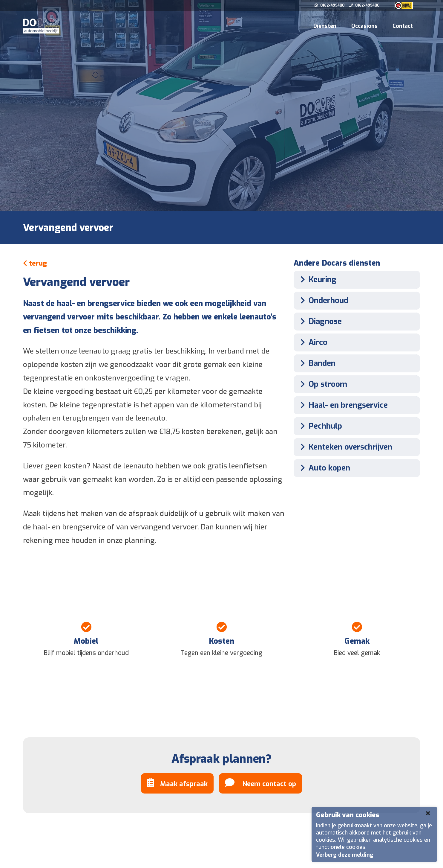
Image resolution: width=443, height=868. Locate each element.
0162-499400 (330, 5)
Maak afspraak (177, 783)
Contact (403, 26)
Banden (316, 363)
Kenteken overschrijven (344, 447)
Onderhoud (322, 300)
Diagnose (319, 321)
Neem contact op (260, 783)
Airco (312, 342)
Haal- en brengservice (342, 405)
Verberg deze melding (345, 855)
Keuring (316, 280)
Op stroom (322, 384)
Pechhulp (319, 426)
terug (35, 263)
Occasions (364, 26)
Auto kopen (323, 468)
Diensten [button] (325, 26)
